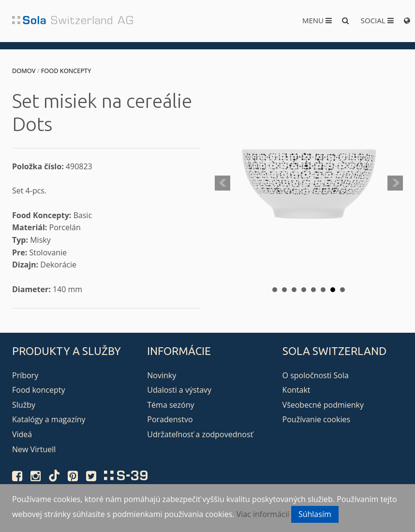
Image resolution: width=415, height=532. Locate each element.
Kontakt (296, 390)
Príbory (25, 375)
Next (395, 183)
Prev (222, 183)
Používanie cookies (316, 419)
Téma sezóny (170, 405)
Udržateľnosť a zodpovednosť (200, 434)
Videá (22, 434)
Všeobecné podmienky (323, 405)
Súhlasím (315, 514)
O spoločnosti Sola (316, 375)
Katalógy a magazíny (49, 419)
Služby (24, 405)
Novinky (162, 375)
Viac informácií (263, 514)
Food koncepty (66, 71)
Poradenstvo (170, 419)
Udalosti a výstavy (179, 390)
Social (377, 20)
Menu (317, 20)
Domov (24, 71)
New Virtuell (34, 449)
